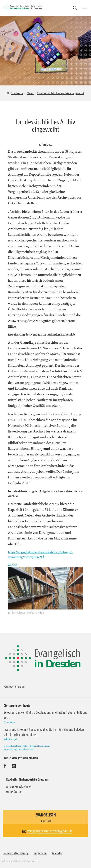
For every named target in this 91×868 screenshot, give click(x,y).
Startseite (17, 93)
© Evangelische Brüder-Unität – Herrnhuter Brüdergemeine (27, 746)
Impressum (40, 853)
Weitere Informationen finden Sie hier (18, 749)
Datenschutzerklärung (16, 853)
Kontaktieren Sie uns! (15, 687)
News (30, 93)
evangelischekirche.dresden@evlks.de (50, 831)
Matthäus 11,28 (10, 739)
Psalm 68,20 (9, 722)
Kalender (57, 853)
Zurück (13, 565)
